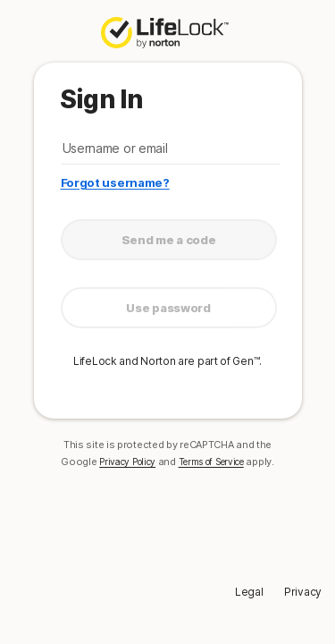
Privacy (303, 592)
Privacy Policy (127, 462)
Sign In (101, 99)
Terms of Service (211, 462)
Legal (249, 592)
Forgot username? (115, 182)
